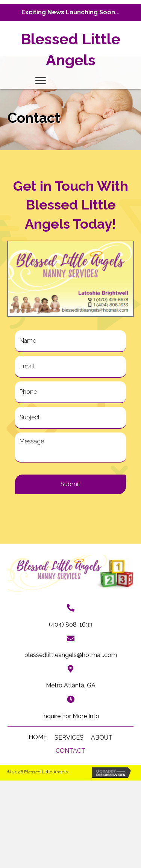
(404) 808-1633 (71, 625)
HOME (38, 737)
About (102, 738)
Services (69, 738)
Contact (70, 751)
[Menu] (41, 81)
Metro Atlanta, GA (71, 685)
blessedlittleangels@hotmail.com (71, 655)
